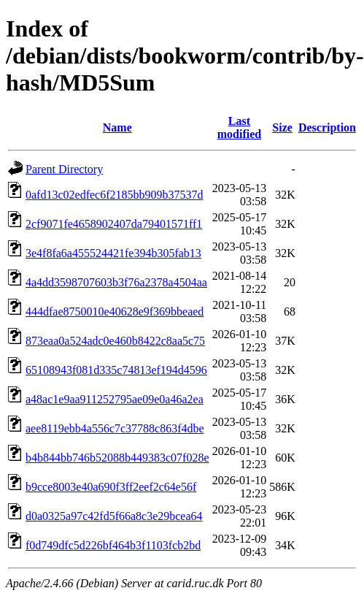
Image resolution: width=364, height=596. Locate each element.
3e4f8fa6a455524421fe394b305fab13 (113, 253)
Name (117, 127)
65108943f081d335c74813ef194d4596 (116, 370)
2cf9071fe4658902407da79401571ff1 (114, 224)
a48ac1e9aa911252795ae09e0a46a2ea (115, 399)
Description (327, 127)
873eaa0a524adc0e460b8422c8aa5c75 (115, 341)
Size (282, 127)
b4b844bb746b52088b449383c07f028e (117, 458)
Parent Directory (64, 169)
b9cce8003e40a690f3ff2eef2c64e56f (111, 487)
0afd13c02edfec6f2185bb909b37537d (115, 195)
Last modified (239, 127)
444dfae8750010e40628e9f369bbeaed (115, 312)
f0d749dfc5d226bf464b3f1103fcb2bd (113, 545)
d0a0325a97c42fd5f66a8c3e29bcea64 (114, 516)
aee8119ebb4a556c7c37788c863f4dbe (115, 428)
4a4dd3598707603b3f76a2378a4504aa (116, 282)
